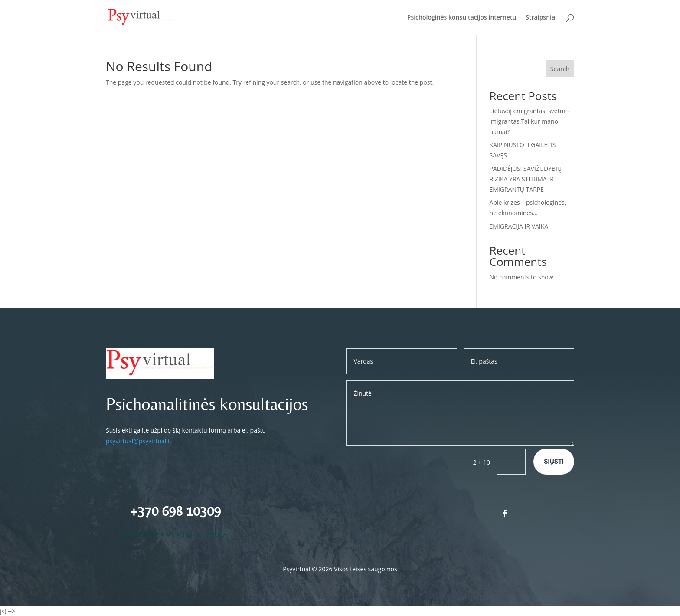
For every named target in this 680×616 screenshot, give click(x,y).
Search (560, 69)
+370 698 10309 (175, 511)
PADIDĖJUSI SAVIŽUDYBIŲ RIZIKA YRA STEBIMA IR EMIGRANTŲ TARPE (526, 179)
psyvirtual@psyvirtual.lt (139, 441)
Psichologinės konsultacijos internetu (462, 18)
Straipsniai (541, 18)
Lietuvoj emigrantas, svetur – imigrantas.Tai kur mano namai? (530, 121)
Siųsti (554, 461)
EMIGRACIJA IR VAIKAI (520, 226)
